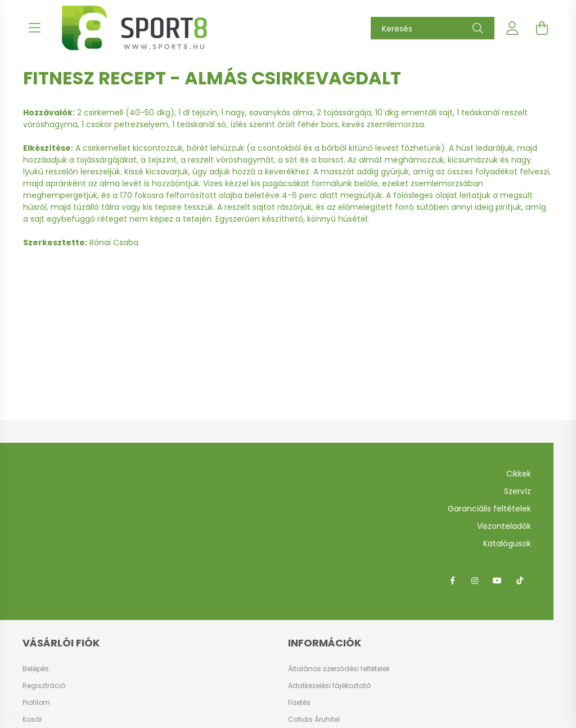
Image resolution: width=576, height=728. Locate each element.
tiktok (520, 581)
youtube (497, 581)
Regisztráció (44, 686)
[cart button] (542, 28)
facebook (452, 581)
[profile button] (512, 28)
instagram (475, 581)
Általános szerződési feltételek (339, 669)
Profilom (36, 703)
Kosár (32, 720)
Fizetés (299, 702)
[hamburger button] (34, 28)
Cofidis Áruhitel (314, 719)
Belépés (36, 669)
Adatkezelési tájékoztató (329, 686)
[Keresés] (433, 28)
